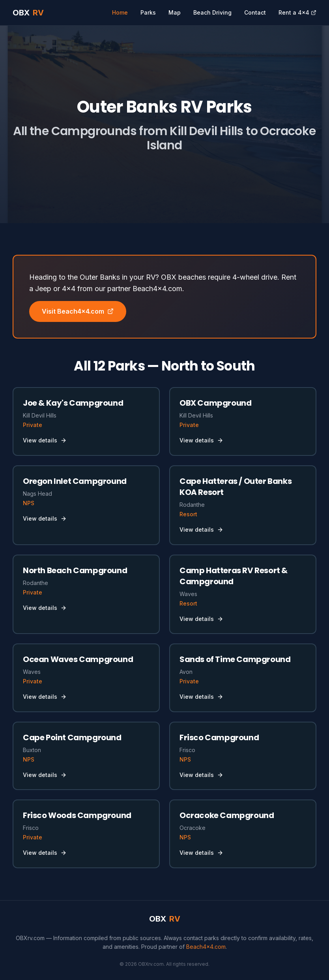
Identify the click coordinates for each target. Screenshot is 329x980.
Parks (148, 12)
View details (45, 440)
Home (120, 12)
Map (175, 12)
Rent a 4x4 (297, 12)
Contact (255, 12)
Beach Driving (212, 12)
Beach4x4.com (206, 947)
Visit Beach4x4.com (78, 311)
